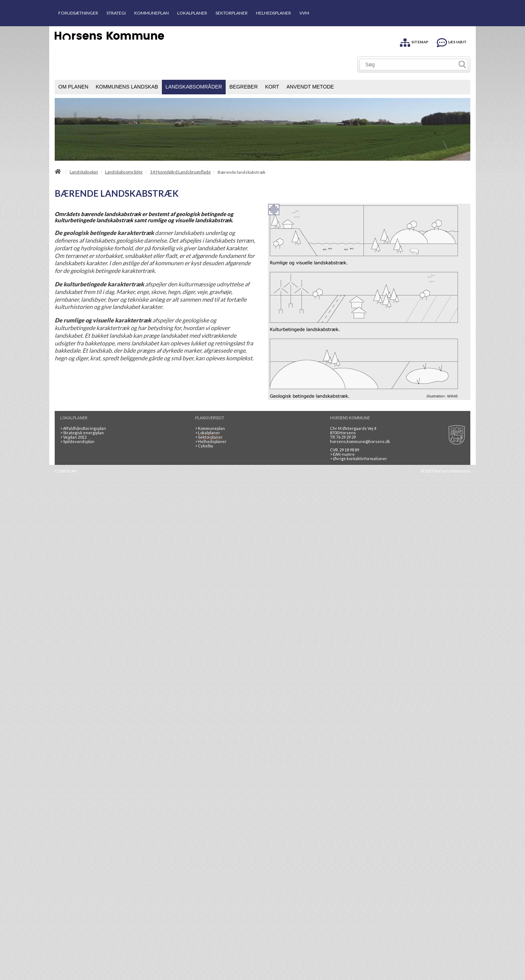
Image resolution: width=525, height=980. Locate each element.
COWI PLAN (66, 471)
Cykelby (204, 446)
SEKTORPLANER (232, 13)
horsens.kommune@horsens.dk (360, 441)
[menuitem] (73, 87)
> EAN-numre (342, 454)
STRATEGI (116, 13)
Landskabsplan (84, 172)
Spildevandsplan (77, 441)
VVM (304, 13)
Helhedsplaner (211, 441)
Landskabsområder (124, 172)
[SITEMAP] (414, 41)
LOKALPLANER (192, 13)
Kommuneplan (210, 428)
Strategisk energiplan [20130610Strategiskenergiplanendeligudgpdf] (82, 433)
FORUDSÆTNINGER (78, 13)
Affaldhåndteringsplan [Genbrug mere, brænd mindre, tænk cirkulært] (83, 428)
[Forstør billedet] (274, 209)
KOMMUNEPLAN (151, 13)
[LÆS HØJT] (452, 41)
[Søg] (408, 64)
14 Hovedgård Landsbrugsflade (180, 172)
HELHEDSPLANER (273, 13)
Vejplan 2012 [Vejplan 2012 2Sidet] (73, 437)
